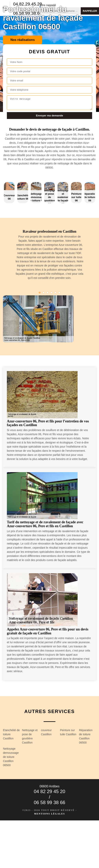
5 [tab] (55, 293)
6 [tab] (59, 293)
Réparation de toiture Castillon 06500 (86, 736)
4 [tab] (51, 293)
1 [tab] (40, 293)
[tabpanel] (49, 256)
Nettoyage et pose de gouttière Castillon (30, 736)
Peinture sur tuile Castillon (68, 732)
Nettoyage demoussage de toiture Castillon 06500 (11, 757)
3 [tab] (48, 293)
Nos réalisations (23, 40)
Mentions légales (49, 814)
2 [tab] (44, 293)
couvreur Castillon (46, 732)
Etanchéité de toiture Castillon (11, 734)
